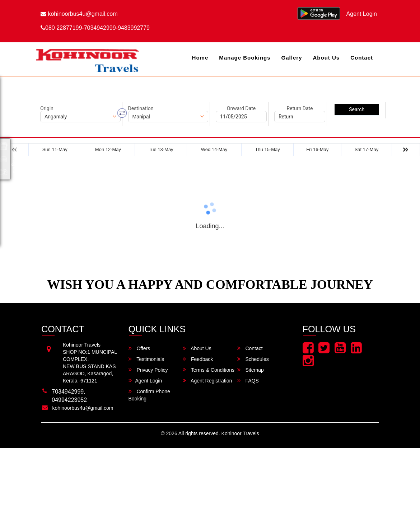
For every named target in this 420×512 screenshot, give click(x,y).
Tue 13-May (161, 149)
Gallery (292, 58)
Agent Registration (207, 381)
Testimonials (146, 359)
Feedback (198, 359)
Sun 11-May (55, 149)
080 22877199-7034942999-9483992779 (95, 28)
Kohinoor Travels (240, 433)
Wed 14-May (214, 149)
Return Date (300, 108)
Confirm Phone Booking (149, 395)
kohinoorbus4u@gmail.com (79, 14)
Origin (47, 108)
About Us (326, 58)
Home (200, 58)
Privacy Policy (148, 370)
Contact (362, 58)
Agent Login (362, 14)
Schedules (253, 359)
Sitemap (251, 370)
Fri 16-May (317, 149)
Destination (141, 108)
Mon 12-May (108, 149)
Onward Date (241, 108)
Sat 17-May (367, 149)
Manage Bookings (245, 58)
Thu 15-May (267, 149)
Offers (139, 348)
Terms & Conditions (209, 370)
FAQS (248, 381)
